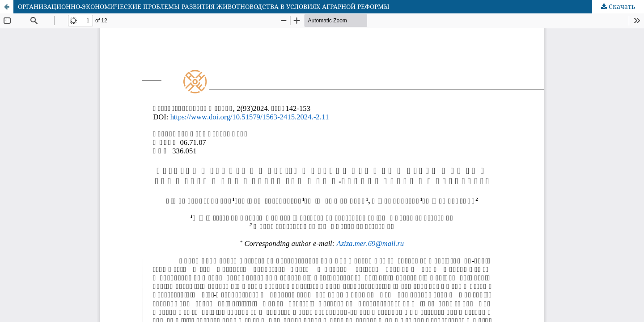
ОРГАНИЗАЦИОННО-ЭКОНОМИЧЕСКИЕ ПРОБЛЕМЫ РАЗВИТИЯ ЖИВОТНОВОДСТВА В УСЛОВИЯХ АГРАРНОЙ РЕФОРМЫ (204, 6)
